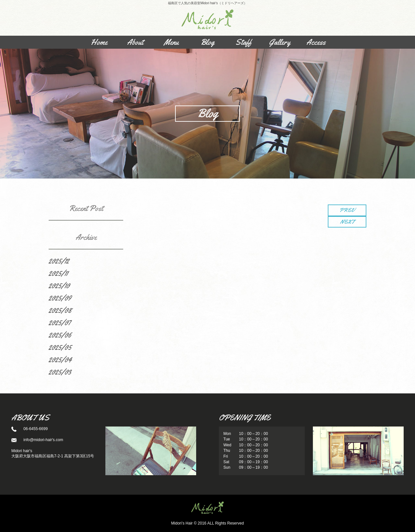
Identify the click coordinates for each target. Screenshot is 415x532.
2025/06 (60, 335)
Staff (243, 42)
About (135, 42)
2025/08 (60, 310)
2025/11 (58, 273)
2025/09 (60, 298)
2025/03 (60, 372)
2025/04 (60, 360)
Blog (207, 42)
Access (316, 42)
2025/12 (59, 261)
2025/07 (60, 323)
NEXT (347, 222)
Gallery (280, 42)
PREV (347, 210)
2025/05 (60, 347)
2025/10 (59, 286)
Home (99, 42)
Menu (171, 42)
